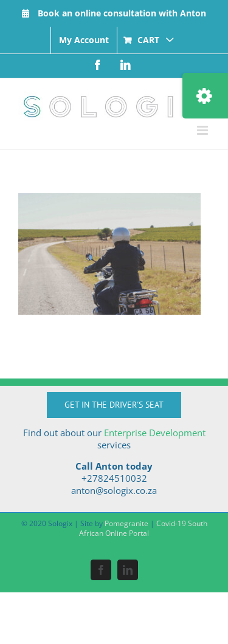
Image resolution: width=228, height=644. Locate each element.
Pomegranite (126, 523)
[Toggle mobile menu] (203, 130)
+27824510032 (114, 478)
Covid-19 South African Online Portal (143, 528)
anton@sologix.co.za (114, 490)
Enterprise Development (155, 433)
